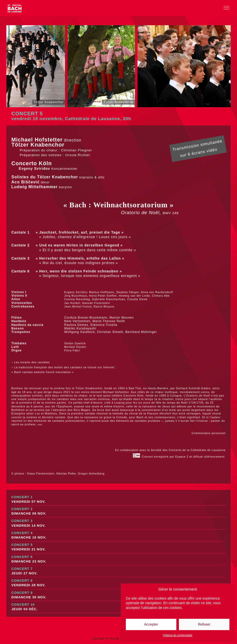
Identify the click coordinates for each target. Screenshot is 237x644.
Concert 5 (118, 547)
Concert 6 (118, 559)
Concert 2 (118, 511)
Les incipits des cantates (32, 362)
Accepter (151, 624)
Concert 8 (118, 583)
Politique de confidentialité (178, 635)
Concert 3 (118, 523)
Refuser (204, 624)
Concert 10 (118, 607)
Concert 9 (118, 595)
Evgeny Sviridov (34, 169)
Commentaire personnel (209, 433)
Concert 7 (118, 571)
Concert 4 (118, 535)
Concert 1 (118, 500)
